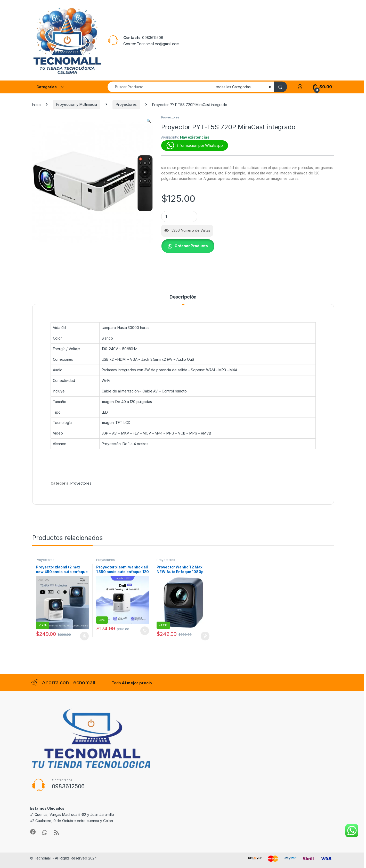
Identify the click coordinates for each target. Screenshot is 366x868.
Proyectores (126, 104)
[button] (149, 121)
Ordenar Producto (191, 246)
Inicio (36, 104)
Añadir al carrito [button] (84, 636)
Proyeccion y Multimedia (77, 104)
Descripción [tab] (183, 297)
